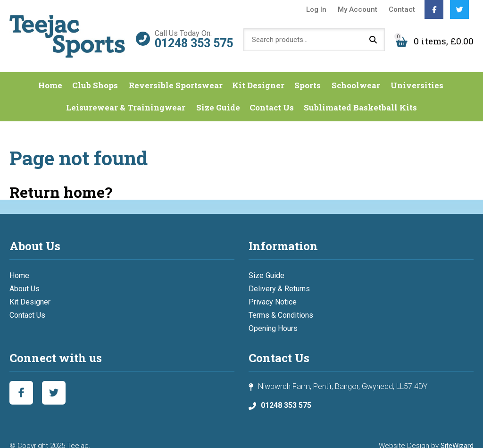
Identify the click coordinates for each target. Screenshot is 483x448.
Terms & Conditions (281, 304)
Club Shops (98, 75)
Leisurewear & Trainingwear (127, 97)
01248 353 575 (194, 38)
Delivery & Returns (279, 278)
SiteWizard (457, 435)
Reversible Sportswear (177, 75)
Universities (416, 75)
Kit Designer (260, 75)
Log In (316, 9)
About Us (25, 278)
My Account (358, 9)
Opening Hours (273, 317)
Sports (308, 75)
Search (373, 35)
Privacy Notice (273, 291)
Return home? (61, 181)
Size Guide (218, 97)
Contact (402, 9)
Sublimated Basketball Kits (359, 97)
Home (54, 75)
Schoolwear (355, 75)
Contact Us (271, 97)
